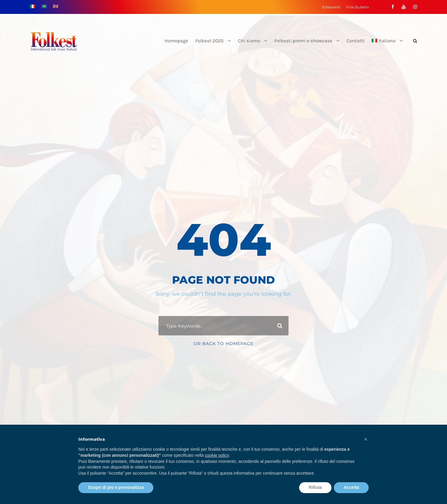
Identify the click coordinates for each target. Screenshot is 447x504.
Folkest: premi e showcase (303, 41)
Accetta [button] (351, 487)
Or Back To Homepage (223, 344)
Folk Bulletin (358, 7)
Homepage (176, 41)
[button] (366, 439)
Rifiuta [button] (315, 487)
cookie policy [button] (217, 455)
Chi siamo (249, 41)
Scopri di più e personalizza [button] (116, 487)
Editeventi (331, 7)
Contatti (356, 41)
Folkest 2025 (210, 41)
